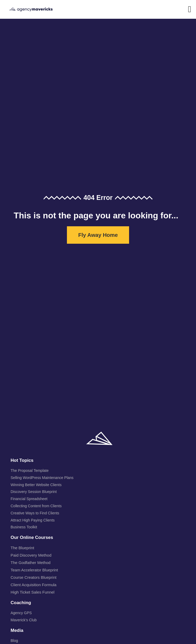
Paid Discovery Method (31, 555)
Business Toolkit (24, 527)
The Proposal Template (30, 471)
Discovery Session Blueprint (34, 492)
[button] (190, 10)
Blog (14, 641)
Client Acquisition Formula (33, 585)
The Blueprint (22, 548)
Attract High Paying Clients (33, 520)
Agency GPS (21, 613)
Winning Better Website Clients (36, 485)
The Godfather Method (31, 563)
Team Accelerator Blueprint (34, 570)
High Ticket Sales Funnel (33, 592)
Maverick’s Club (24, 620)
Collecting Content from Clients (36, 506)
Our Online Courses (32, 537)
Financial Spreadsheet (29, 499)
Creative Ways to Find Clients (35, 513)
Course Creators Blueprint (33, 577)
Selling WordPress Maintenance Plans (42, 478)
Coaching (21, 603)
